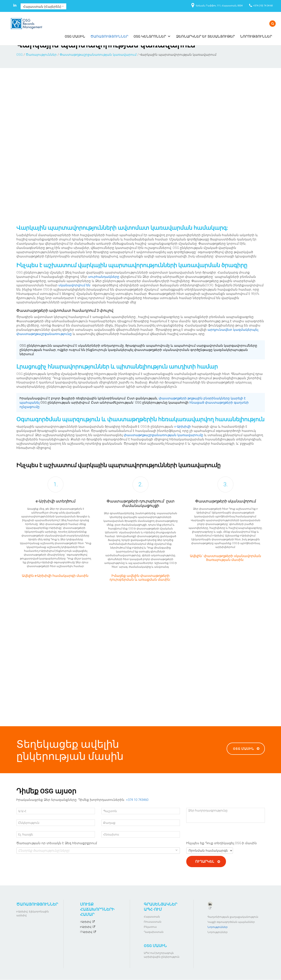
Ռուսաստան (153, 922)
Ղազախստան (154, 932)
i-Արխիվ (85, 922)
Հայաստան (152, 917)
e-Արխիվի (183, 427)
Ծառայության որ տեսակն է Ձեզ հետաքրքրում (57, 843)
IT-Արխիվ (86, 932)
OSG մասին (75, 36)
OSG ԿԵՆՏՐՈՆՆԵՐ (152, 36)
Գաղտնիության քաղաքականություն (233, 917)
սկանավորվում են (74, 285)
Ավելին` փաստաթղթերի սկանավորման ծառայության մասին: (225, 558)
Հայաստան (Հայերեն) (43, 6)
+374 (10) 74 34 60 (263, 5)
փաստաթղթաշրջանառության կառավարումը (163, 435)
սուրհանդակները (104, 277)
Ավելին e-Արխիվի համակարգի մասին (55, 576)
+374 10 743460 (137, 800)
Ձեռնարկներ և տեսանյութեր (205, 36)
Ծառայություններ (109, 36)
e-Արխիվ (86, 927)
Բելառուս (150, 927)
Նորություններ (256, 36)
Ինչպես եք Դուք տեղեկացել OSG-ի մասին (222, 843)
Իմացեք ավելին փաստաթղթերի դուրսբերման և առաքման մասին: (140, 577)
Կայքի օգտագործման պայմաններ (231, 922)
